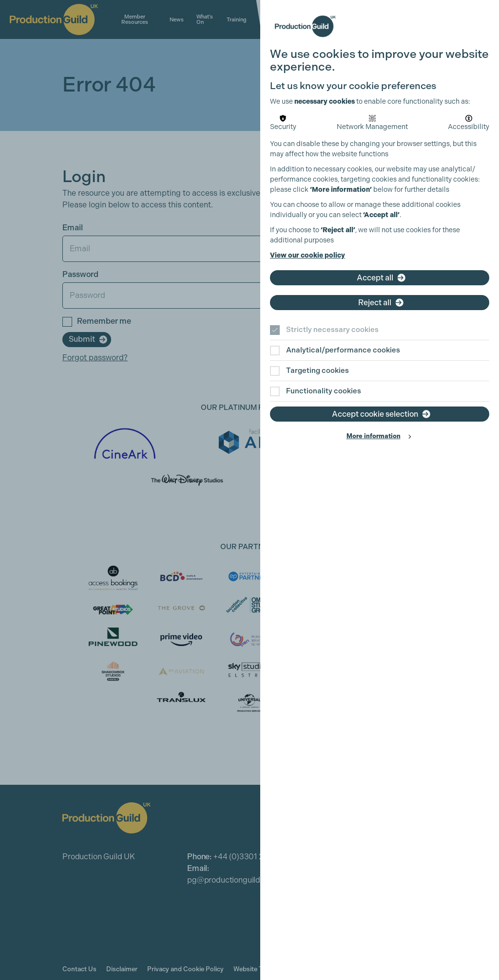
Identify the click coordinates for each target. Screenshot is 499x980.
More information (374, 436)
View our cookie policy (307, 255)
